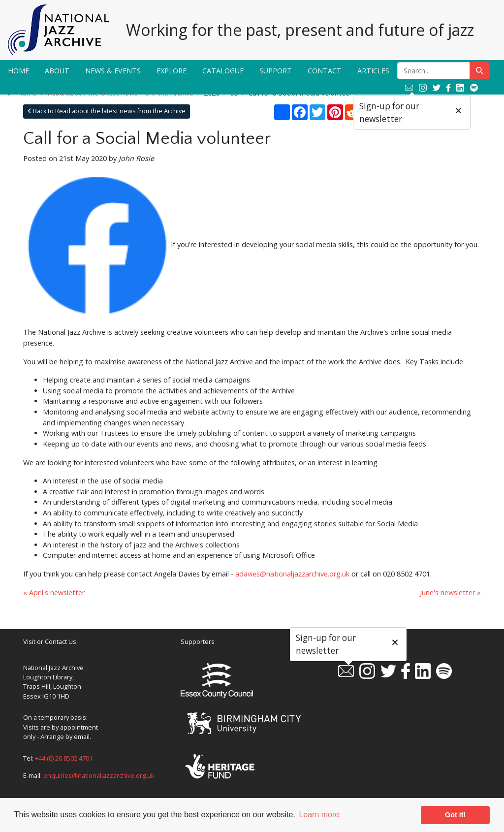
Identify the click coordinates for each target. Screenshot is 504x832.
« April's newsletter (54, 592)
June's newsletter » (450, 592)
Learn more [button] (319, 815)
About (57, 71)
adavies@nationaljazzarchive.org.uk (292, 574)
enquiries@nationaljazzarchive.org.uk (99, 775)
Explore (172, 71)
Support (276, 71)
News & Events (113, 71)
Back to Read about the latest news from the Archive (107, 111)
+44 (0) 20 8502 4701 (64, 758)
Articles (373, 71)
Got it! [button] (455, 815)
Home (18, 71)
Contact (325, 71)
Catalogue (223, 71)
